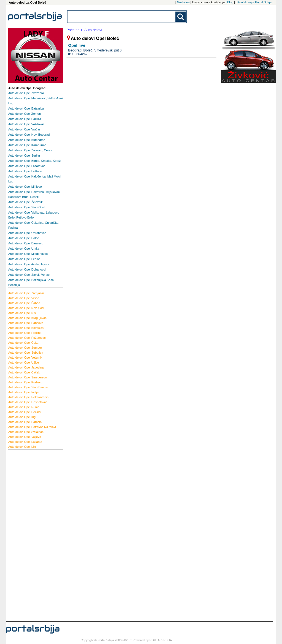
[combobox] (122, 17)
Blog (230, 2)
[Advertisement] (30, 535)
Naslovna (183, 2)
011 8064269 (78, 54)
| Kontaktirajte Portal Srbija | (254, 2)
